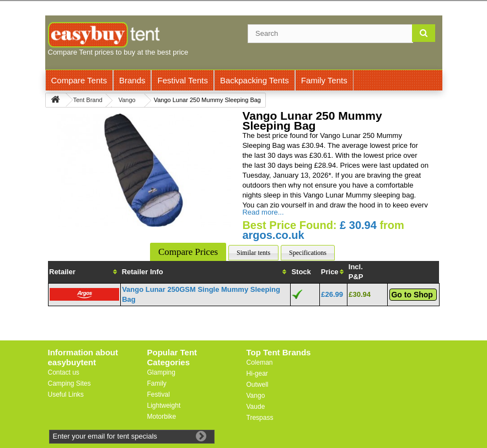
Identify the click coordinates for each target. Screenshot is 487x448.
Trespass (260, 418)
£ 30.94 (358, 225)
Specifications (308, 253)
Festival (159, 394)
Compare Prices (188, 252)
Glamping (161, 372)
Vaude (256, 407)
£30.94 (360, 294)
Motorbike (162, 417)
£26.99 (332, 294)
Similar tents (253, 253)
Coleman (260, 362)
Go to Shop (412, 295)
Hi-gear (257, 374)
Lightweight (164, 406)
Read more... (263, 212)
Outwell (258, 385)
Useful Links (66, 394)
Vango (256, 396)
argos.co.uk (273, 235)
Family (157, 383)
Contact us (64, 372)
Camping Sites (69, 383)
